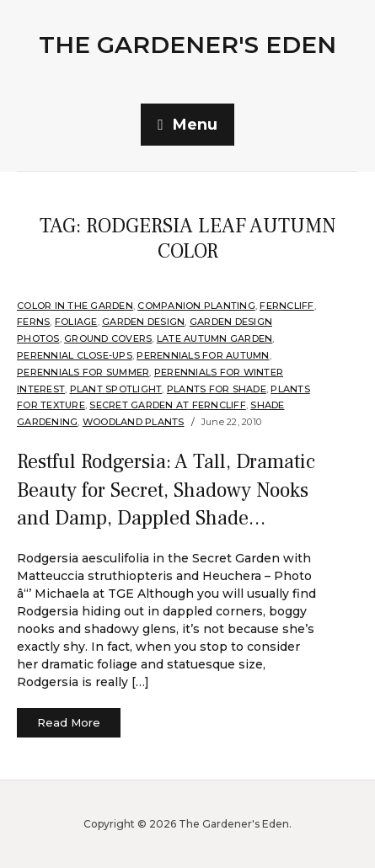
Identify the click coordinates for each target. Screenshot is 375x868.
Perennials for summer (83, 372)
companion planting (196, 306)
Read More (69, 722)
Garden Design (143, 322)
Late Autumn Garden (215, 338)
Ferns (33, 322)
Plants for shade (217, 389)
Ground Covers (108, 338)
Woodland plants (134, 422)
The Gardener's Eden (187, 45)
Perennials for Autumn (203, 355)
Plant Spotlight (116, 389)
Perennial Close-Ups (75, 355)
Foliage (76, 322)
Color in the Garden (75, 306)
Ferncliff (287, 306)
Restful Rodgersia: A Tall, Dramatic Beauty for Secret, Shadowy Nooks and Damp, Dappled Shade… (166, 490)
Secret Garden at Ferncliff (168, 405)
